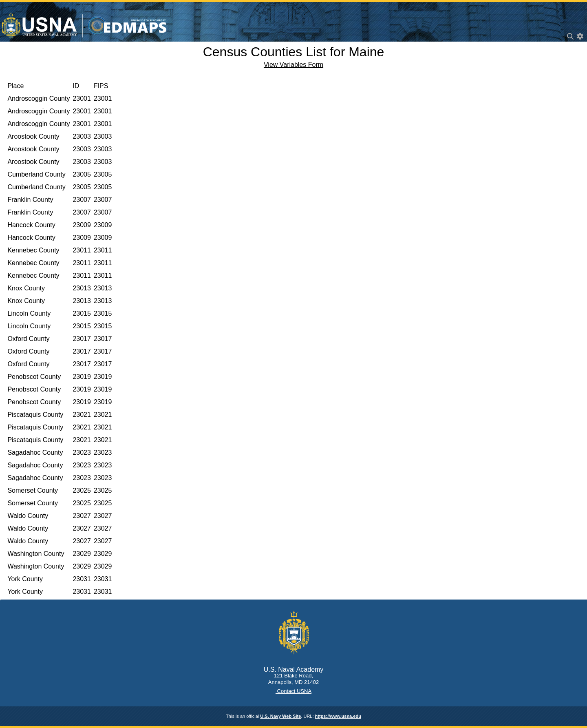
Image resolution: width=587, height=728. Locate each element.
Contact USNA (293, 691)
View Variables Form (293, 65)
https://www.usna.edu (338, 716)
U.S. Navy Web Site (280, 716)
